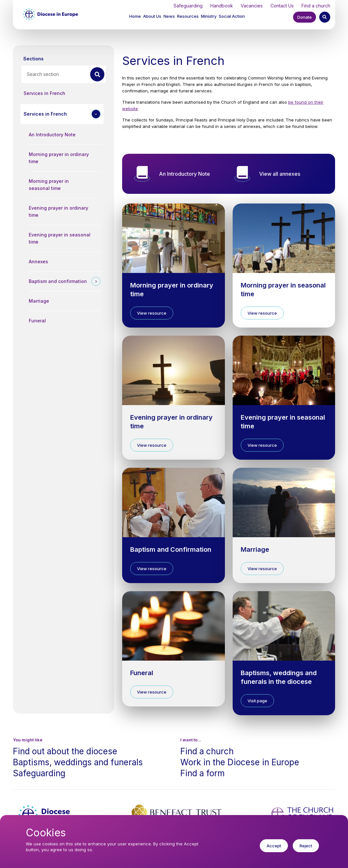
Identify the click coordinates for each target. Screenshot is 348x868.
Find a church (316, 6)
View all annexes (280, 174)
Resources (188, 16)
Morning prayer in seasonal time (49, 185)
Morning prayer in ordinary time (59, 158)
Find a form (202, 773)
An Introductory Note (52, 135)
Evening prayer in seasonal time (60, 238)
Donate (305, 17)
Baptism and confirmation (58, 281)
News (169, 16)
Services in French (44, 93)
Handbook (222, 6)
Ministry (209, 16)
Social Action (232, 16)
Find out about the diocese (65, 751)
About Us (152, 16)
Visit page (257, 701)
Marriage (39, 301)
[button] (153, 17)
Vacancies (252, 6)
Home (135, 16)
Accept (274, 850)
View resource (152, 313)
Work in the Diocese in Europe (240, 762)
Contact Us (282, 6)
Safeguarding (188, 6)
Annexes (38, 261)
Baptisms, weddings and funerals (78, 762)
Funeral (37, 321)
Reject (306, 850)
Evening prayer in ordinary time (58, 211)
